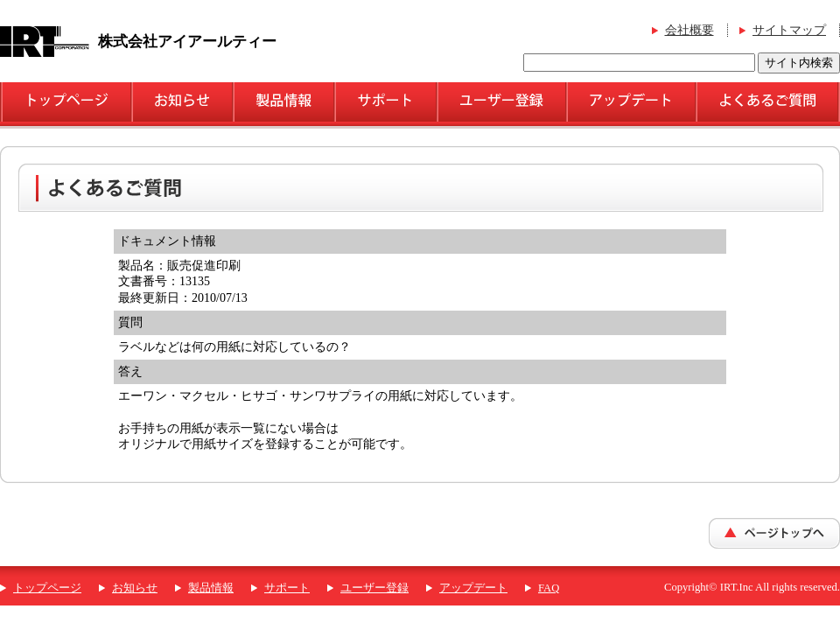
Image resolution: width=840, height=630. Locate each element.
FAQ (549, 588)
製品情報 (211, 588)
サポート (287, 588)
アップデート (473, 588)
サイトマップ (789, 30)
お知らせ (135, 588)
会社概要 (689, 30)
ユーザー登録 (374, 588)
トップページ (47, 588)
